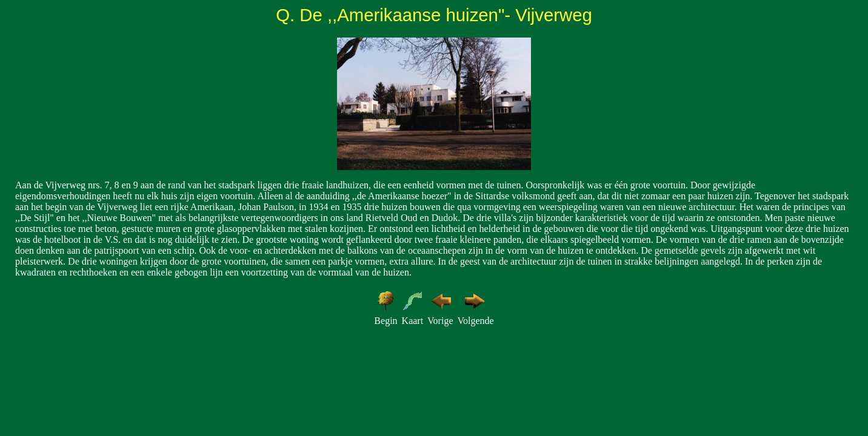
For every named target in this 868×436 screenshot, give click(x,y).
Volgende (475, 321)
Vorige (440, 321)
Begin (386, 321)
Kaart (413, 321)
